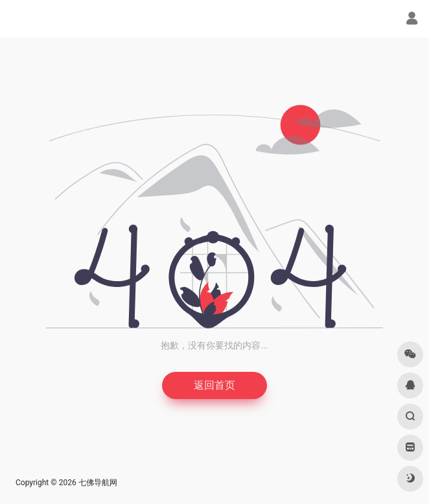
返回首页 (214, 385)
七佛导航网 (98, 483)
